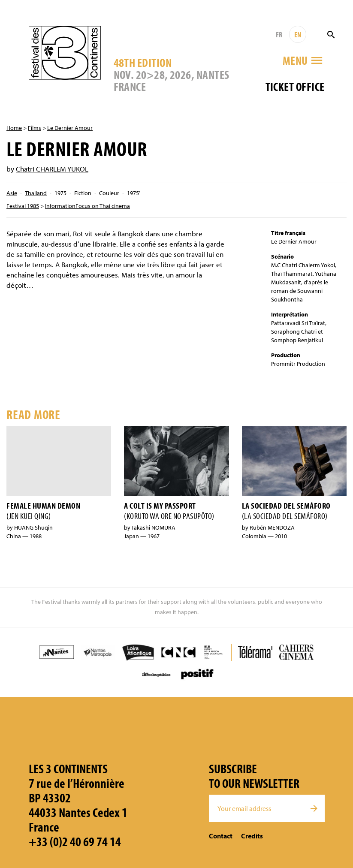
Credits (252, 836)
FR (279, 35)
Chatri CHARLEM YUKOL (52, 169)
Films (35, 128)
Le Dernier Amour (70, 128)
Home (14, 128)
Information (60, 206)
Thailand (36, 193)
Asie (12, 193)
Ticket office (295, 86)
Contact (221, 836)
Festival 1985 (23, 206)
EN (298, 35)
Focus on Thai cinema (103, 206)
